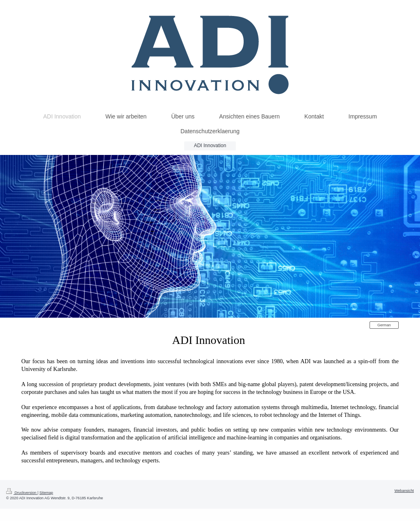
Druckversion (22, 493)
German (384, 325)
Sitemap (46, 493)
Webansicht (404, 491)
